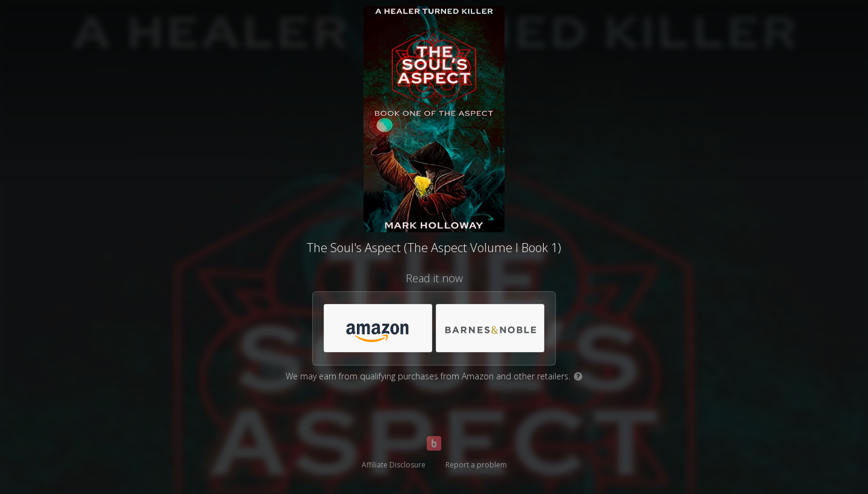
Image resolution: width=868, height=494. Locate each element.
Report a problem (476, 465)
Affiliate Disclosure (394, 465)
